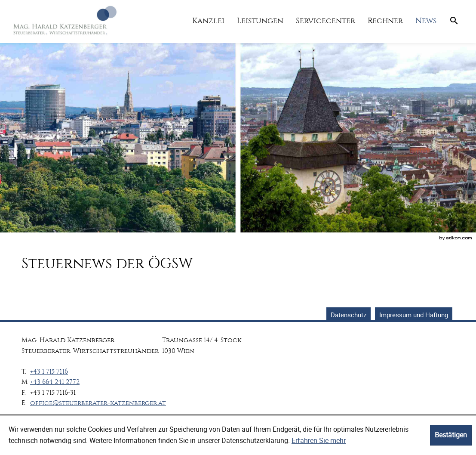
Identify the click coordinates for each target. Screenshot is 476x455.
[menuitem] (208, 21)
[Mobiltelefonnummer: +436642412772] (55, 382)
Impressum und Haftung (414, 315)
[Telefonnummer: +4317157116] (49, 371)
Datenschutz (349, 315)
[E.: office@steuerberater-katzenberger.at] (98, 403)
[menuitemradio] (260, 21)
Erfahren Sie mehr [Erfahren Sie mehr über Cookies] (319, 440)
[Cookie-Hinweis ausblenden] (451, 435)
